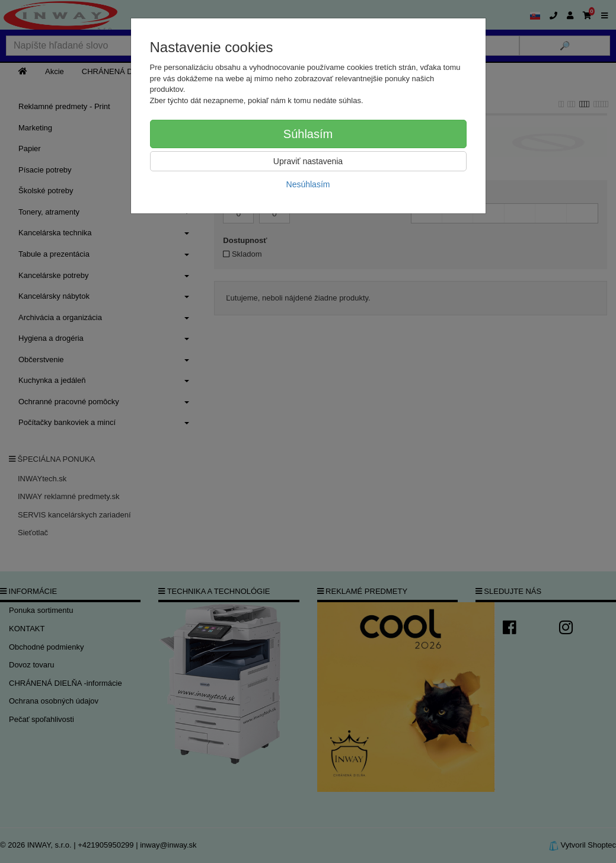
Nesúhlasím (308, 184)
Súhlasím (308, 134)
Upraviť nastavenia (308, 161)
